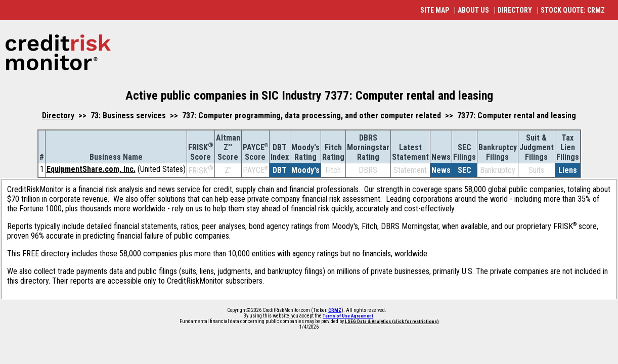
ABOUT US (473, 10)
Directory (58, 116)
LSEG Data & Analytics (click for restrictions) (392, 322)
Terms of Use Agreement (348, 316)
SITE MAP (435, 10)
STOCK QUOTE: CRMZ (573, 10)
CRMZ (335, 310)
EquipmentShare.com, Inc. (91, 169)
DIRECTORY (515, 10)
